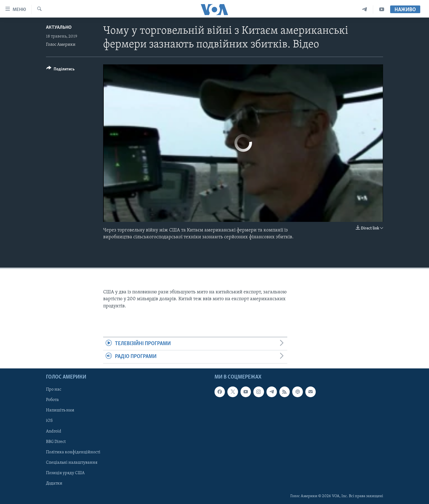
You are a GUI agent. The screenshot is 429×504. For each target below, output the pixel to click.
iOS (49, 421)
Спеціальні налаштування (72, 462)
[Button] (60, 70)
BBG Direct (56, 442)
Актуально (59, 28)
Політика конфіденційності (73, 452)
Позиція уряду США (65, 473)
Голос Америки (61, 45)
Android (54, 431)
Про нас (54, 390)
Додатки (54, 483)
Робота (52, 400)
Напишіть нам (60, 410)
